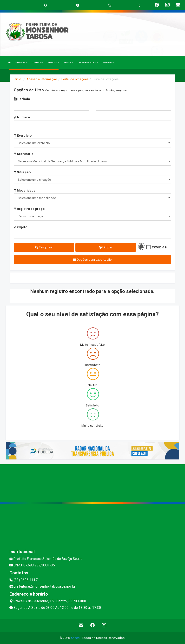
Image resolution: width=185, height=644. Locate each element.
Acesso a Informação (42, 79)
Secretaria (24, 154)
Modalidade (25, 190)
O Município (37, 63)
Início (18, 79)
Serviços (68, 63)
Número (22, 117)
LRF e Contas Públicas (88, 63)
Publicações (109, 63)
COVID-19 (159, 247)
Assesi (76, 638)
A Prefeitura (21, 63)
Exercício (23, 136)
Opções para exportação (92, 260)
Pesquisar (44, 247)
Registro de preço (29, 209)
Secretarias (53, 63)
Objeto (20, 227)
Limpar (106, 247)
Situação (22, 172)
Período (22, 99)
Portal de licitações (75, 79)
